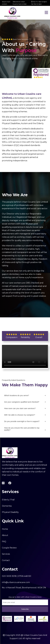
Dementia (7, 506)
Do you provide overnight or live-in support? (22, 421)
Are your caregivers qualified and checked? (22, 402)
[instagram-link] (3, 483)
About (5, 535)
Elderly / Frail (8, 500)
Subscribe (25, 609)
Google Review (9, 548)
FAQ (4, 541)
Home (5, 529)
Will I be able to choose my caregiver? (20, 415)
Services (6, 554)
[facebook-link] (10, 483)
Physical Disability (10, 512)
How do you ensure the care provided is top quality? (22, 429)
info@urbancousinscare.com (16, 582)
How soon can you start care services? (20, 408)
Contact (6, 560)
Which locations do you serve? (16, 395)
